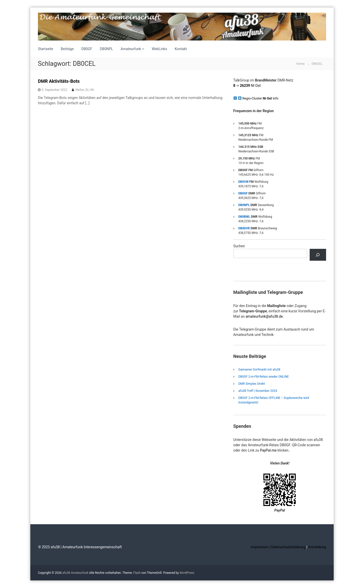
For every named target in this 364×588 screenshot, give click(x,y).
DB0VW (244, 182)
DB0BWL (244, 217)
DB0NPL (106, 49)
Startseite (45, 49)
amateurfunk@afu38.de (264, 316)
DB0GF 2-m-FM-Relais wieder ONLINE (264, 377)
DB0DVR (244, 228)
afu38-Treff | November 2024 (258, 391)
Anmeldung (317, 547)
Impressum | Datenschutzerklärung (278, 547)
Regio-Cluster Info (260, 98)
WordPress (187, 573)
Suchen (239, 246)
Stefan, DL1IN (85, 90)
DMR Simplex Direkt (252, 384)
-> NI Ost (247, 86)
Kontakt (181, 49)
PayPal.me (268, 450)
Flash (137, 573)
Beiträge (67, 49)
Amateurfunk (131, 49)
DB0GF (87, 49)
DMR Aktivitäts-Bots (59, 81)
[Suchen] (318, 255)
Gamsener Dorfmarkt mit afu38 (259, 370)
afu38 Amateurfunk (75, 573)
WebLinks (159, 49)
